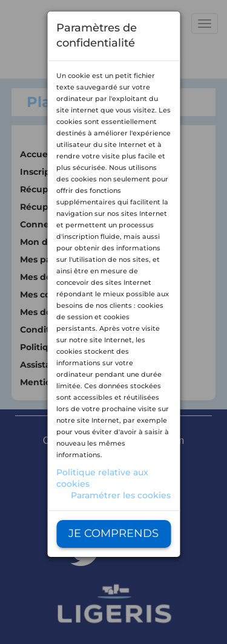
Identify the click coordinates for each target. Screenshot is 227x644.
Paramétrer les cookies (121, 495)
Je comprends (113, 533)
